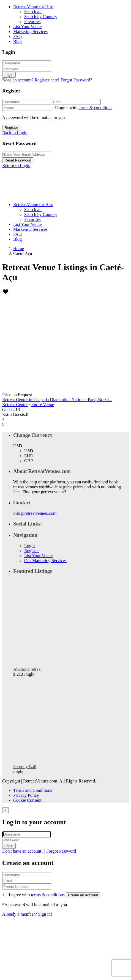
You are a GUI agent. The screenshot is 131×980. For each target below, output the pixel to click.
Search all (33, 12)
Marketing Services (30, 32)
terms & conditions (95, 108)
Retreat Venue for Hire (33, 7)
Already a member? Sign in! (27, 914)
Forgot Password (61, 851)
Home (19, 249)
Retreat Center (15, 405)
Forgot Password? (76, 80)
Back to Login (15, 133)
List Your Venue (27, 27)
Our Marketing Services (45, 561)
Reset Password (18, 160)
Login (9, 75)
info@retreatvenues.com (35, 513)
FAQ (17, 36)
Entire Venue (43, 405)
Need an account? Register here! (31, 80)
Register (11, 128)
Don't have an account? (23, 851)
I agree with (84, 108)
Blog (17, 41)
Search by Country (41, 17)
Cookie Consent (27, 800)
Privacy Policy (26, 795)
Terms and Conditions (33, 790)
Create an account (83, 895)
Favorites (32, 22)
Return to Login (16, 165)
